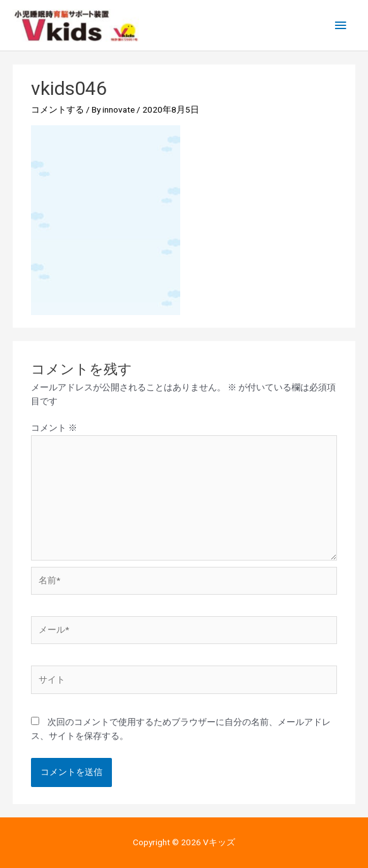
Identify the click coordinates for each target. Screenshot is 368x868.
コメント (54, 428)
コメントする (58, 109)
